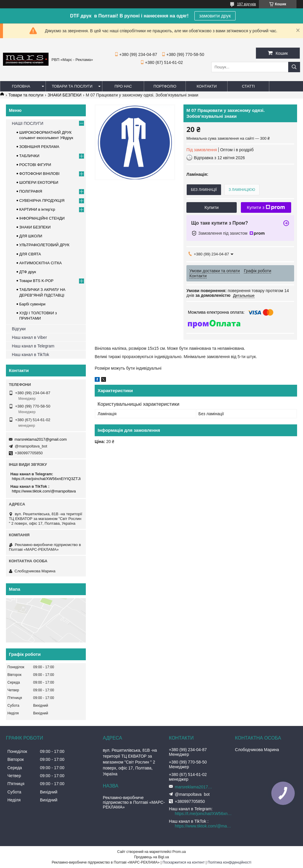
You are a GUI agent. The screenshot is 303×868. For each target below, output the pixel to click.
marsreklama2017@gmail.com (41, 439)
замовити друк (215, 16)
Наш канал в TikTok (30, 355)
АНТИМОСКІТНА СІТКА (41, 263)
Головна (21, 86)
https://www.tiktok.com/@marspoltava (44, 491)
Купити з (266, 207)
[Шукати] (294, 67)
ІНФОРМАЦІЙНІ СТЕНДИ (42, 218)
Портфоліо (165, 86)
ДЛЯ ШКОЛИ (31, 236)
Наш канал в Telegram (33, 346)
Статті (249, 86)
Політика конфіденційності (230, 862)
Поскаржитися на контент (183, 862)
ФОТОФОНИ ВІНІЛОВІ (39, 174)
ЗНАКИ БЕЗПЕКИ (65, 95)
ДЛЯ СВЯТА (30, 254)
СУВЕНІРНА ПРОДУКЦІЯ (42, 201)
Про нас (123, 86)
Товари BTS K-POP (36, 281)
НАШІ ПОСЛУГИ (28, 123)
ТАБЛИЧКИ (29, 156)
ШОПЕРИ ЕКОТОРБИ (39, 182)
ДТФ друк (28, 272)
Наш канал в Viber (29, 337)
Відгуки (19, 329)
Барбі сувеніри (32, 304)
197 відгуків (246, 4)
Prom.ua (179, 852)
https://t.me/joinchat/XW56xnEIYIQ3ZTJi (46, 479)
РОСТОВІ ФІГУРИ (35, 165)
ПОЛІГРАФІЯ (31, 191)
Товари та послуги (72, 86)
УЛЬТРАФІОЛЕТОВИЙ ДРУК (44, 245)
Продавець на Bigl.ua (151, 857)
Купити (212, 207)
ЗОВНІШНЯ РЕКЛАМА (39, 147)
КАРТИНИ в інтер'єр (37, 209)
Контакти (207, 86)
